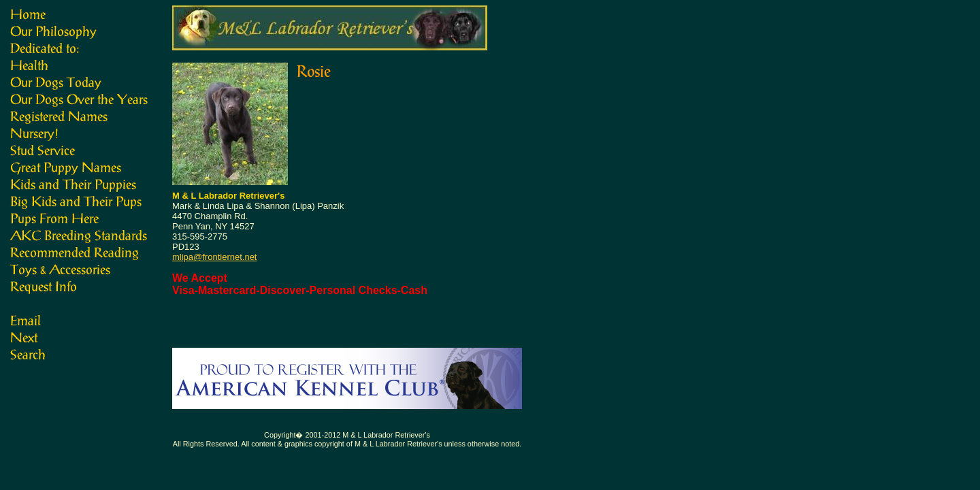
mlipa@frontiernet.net (214, 257)
